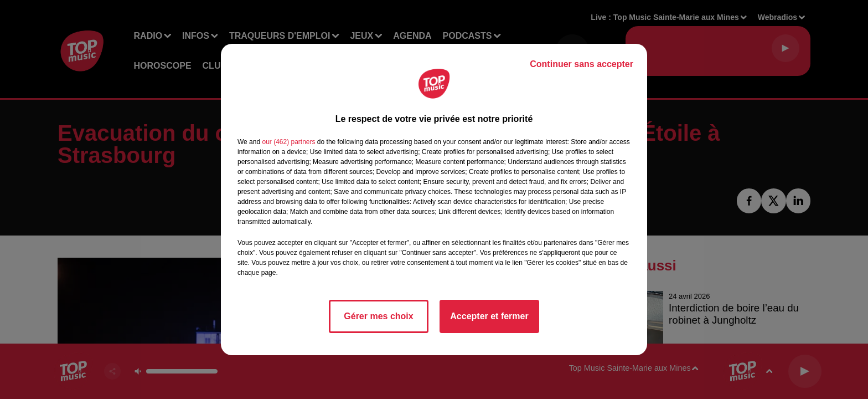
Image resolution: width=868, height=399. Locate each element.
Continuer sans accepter (582, 64)
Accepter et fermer (489, 316)
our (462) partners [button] (288, 142)
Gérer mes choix (378, 316)
